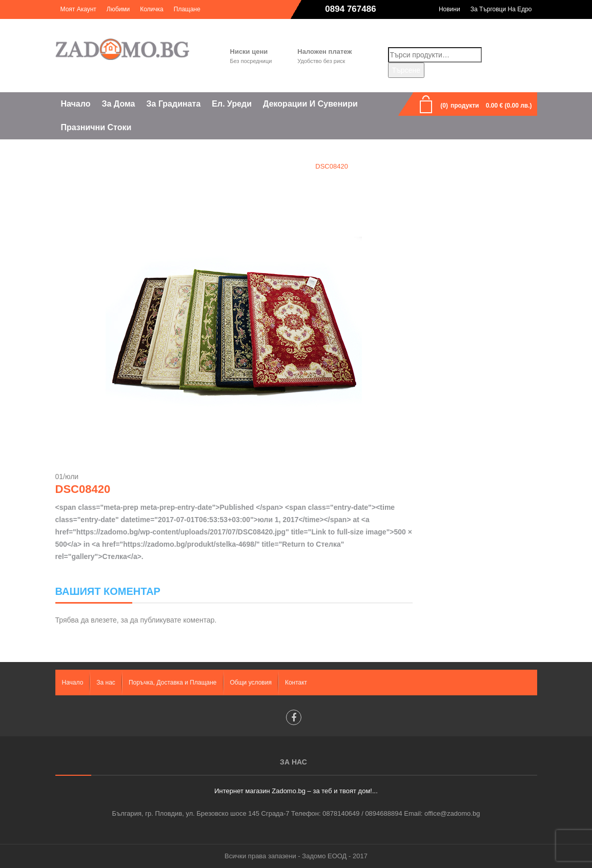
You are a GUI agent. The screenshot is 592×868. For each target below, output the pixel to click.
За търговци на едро (501, 9)
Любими (118, 9)
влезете (104, 620)
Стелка (289, 166)
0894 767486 (350, 9)
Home (253, 166)
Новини (450, 9)
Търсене (406, 70)
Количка (152, 9)
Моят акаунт (78, 9)
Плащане (187, 9)
